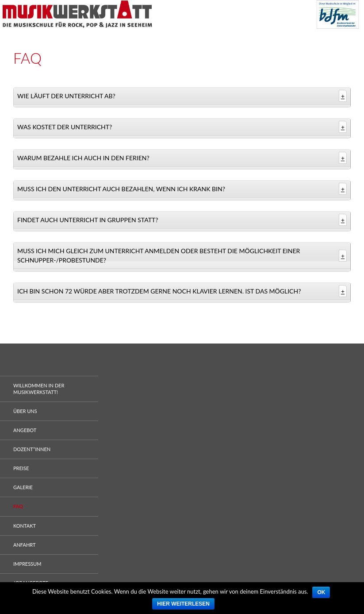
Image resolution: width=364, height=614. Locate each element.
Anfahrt (24, 545)
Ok (321, 592)
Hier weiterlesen (183, 604)
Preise (21, 468)
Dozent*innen (32, 449)
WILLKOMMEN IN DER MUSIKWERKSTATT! (39, 388)
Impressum (27, 564)
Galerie (23, 487)
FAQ (18, 506)
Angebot (25, 430)
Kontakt (25, 526)
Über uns (25, 411)
